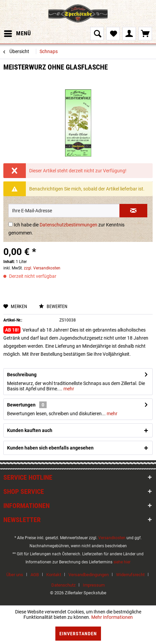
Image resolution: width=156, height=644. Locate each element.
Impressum (94, 585)
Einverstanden (78, 634)
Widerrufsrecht (130, 575)
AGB (35, 575)
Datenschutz (63, 585)
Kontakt (54, 575)
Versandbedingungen (89, 575)
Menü (18, 32)
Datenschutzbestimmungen (68, 225)
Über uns (15, 575)
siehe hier (122, 562)
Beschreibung (22, 375)
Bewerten (53, 306)
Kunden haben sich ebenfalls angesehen (50, 448)
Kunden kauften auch (30, 430)
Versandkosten (112, 538)
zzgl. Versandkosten (42, 268)
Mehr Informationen (112, 617)
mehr (68, 389)
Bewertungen (21, 405)
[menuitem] (17, 34)
